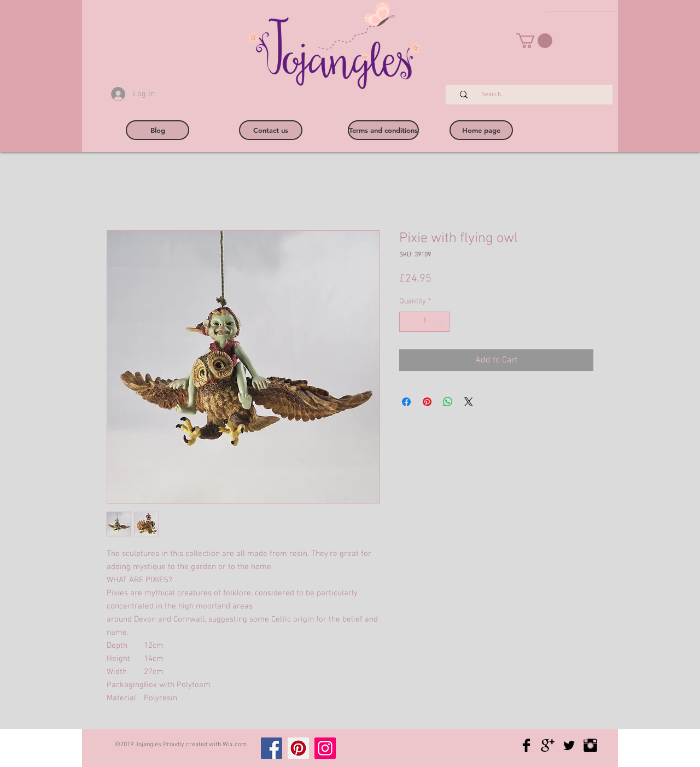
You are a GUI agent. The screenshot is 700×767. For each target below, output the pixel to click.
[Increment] (441, 322)
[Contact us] (271, 130)
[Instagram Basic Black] (590, 745)
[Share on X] (469, 402)
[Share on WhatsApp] (448, 402)
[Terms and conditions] (383, 130)
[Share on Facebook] (406, 402)
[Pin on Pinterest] (427, 402)
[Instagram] (325, 748)
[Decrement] (408, 322)
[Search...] (535, 95)
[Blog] (157, 130)
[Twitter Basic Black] (569, 745)
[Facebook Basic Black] (526, 745)
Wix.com (235, 745)
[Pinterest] (298, 748)
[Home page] (481, 130)
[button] (534, 41)
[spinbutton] (424, 322)
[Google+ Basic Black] (548, 745)
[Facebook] (272, 748)
